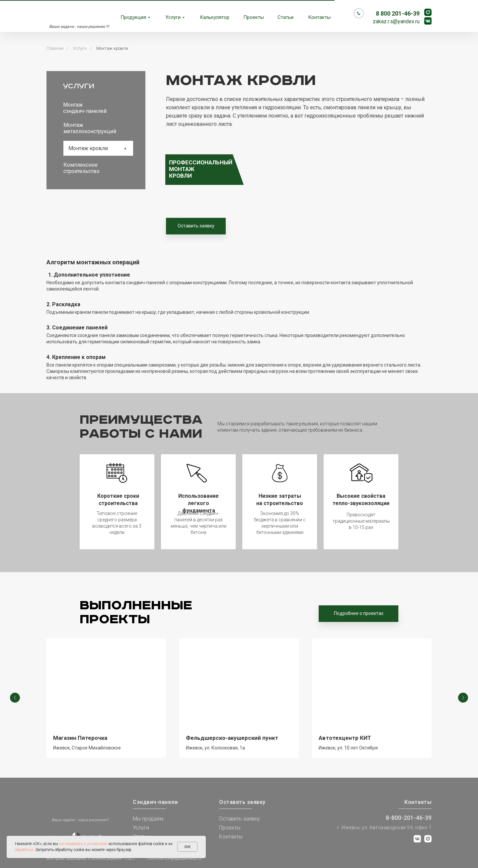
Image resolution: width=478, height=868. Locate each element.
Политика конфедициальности (174, 858)
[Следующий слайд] (463, 698)
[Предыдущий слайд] (15, 698)
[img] (67, 804)
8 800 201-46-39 (398, 13)
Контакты (319, 17)
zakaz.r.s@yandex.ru (396, 21)
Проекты (254, 17)
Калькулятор (215, 17)
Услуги (173, 17)
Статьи (285, 17)
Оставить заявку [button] (196, 226)
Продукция (133, 17)
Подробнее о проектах (359, 613)
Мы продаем (148, 819)
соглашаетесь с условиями (83, 844)
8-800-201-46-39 (409, 818)
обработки (24, 850)
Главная (55, 48)
